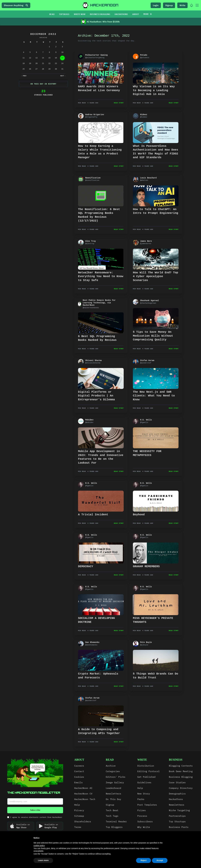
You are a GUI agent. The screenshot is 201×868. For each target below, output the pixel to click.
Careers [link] (79, 766)
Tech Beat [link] (112, 810)
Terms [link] (78, 827)
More (148, 14)
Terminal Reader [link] (116, 821)
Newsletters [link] (113, 794)
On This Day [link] (113, 799)
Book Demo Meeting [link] (181, 771)
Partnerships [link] (177, 816)
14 (43, 58)
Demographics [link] (177, 794)
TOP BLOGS (64, 14)
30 (56, 69)
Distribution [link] (146, 766)
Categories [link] (113, 771)
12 (30, 58)
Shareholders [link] (83, 821)
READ (52, 14)
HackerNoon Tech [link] (85, 799)
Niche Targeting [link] (179, 810)
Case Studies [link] (177, 782)
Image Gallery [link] (115, 782)
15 (49, 58)
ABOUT (136, 14)
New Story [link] (144, 794)
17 (62, 58)
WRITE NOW (80, 14)
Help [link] (77, 805)
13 (36, 58)
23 (56, 64)
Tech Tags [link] (112, 816)
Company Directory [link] (181, 788)
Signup (169, 5)
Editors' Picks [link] (116, 777)
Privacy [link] (79, 810)
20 (36, 64)
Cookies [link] (79, 777)
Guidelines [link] (144, 782)
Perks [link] (141, 799)
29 (49, 69)
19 (30, 64)
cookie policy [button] (39, 846)
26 (30, 69)
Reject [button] (143, 860)
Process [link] (142, 816)
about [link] (79, 760)
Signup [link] (110, 805)
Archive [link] (111, 766)
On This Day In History (43, 84)
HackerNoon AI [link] (83, 788)
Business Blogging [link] (181, 777)
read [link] (110, 760)
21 (43, 64)
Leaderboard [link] (113, 788)
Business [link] (176, 760)
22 (49, 64)
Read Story (119, 103)
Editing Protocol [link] (149, 771)
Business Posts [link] (179, 827)
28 (43, 69)
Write (182, 5)
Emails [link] (78, 782)
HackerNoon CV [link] (83, 794)
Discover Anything (16, 5)
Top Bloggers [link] (114, 827)
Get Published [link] (146, 777)
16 (56, 58)
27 (36, 69)
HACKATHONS (121, 14)
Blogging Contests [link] (181, 766)
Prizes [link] (142, 810)
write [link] (142, 760)
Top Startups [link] (177, 821)
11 (24, 58)
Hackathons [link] (176, 799)
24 (62, 64)
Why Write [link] (144, 827)
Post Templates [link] (147, 805)
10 (62, 52)
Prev (24, 76)
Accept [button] (160, 860)
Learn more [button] (43, 860)
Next (63, 76)
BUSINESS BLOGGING (100, 14)
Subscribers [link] (145, 821)
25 (24, 69)
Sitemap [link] (79, 816)
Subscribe (35, 810)
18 (24, 64)
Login (156, 5)
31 (62, 69)
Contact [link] (79, 771)
